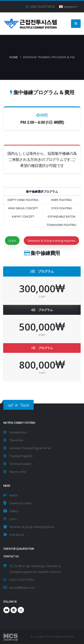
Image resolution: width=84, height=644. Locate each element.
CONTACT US (11, 556)
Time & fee (16, 440)
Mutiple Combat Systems (19, 423)
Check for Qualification (19, 549)
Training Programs (21, 456)
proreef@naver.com (22, 588)
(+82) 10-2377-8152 (40, 7)
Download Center (21, 503)
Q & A (12, 241)
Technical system (20, 464)
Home (14, 57)
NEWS (7, 486)
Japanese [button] (68, 7)
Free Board (17, 535)
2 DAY (42, 296)
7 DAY (42, 373)
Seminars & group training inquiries (32, 527)
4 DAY (42, 335)
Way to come (18, 472)
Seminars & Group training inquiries (51, 241)
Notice (14, 495)
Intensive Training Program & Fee (30, 448)
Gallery (14, 511)
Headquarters (18, 432)
